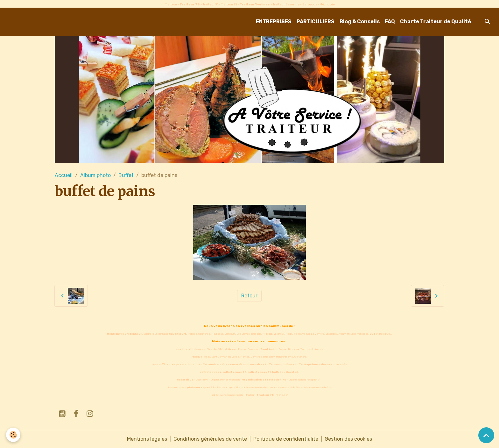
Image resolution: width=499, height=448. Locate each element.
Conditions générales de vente (210, 439)
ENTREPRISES (274, 21)
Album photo (95, 175)
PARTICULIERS (316, 21)
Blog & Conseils (360, 21)
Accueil (64, 175)
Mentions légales (147, 439)
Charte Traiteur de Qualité (436, 21)
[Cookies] (14, 435)
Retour (249, 296)
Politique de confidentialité (286, 439)
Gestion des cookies (348, 439)
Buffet (126, 175)
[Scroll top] (486, 435)
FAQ (390, 21)
